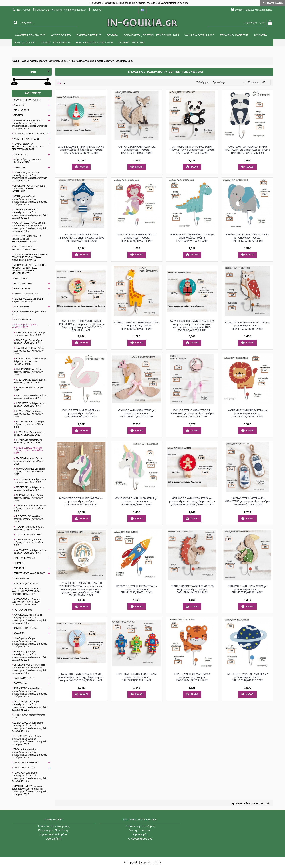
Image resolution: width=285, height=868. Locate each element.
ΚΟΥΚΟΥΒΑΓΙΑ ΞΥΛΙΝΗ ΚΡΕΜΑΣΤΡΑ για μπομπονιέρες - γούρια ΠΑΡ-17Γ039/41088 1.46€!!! (247, 326)
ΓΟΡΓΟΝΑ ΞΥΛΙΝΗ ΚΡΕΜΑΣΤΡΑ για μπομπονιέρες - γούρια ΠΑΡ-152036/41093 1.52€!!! (137, 238)
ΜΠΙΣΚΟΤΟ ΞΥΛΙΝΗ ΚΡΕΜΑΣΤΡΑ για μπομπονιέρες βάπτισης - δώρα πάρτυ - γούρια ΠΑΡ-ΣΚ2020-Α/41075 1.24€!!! (192, 501)
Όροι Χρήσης (54, 839)
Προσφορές (140, 834)
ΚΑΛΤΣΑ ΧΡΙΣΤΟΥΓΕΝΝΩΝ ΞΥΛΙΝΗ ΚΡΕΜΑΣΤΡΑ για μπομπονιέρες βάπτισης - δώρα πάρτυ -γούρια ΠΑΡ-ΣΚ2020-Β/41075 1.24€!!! (81, 326)
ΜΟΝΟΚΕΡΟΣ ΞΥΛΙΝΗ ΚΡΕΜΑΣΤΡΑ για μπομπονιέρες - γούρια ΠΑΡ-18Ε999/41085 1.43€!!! (137, 501)
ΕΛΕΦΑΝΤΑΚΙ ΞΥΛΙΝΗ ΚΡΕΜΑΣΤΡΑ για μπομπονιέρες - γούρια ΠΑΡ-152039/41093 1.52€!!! (248, 238)
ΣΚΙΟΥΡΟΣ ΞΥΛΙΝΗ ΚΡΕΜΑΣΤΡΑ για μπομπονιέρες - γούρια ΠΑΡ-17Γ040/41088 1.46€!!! (247, 589)
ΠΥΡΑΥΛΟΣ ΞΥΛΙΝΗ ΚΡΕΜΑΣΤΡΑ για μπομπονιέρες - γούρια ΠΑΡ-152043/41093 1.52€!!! (137, 589)
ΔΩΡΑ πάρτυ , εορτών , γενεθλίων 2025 (44, 61)
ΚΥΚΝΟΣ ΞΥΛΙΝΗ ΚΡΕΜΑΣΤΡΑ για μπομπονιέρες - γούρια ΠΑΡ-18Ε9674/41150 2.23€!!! (137, 413)
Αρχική (16, 61)
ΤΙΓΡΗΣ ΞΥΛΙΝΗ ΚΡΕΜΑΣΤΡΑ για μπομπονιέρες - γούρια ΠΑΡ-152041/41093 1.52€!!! (192, 677)
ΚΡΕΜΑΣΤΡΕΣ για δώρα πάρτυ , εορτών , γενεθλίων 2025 (101, 61)
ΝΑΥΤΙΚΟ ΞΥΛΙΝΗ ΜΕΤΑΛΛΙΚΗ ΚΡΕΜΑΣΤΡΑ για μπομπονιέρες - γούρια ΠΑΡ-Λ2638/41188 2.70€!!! (248, 501)
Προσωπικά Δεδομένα (54, 834)
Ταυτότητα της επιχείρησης (54, 826)
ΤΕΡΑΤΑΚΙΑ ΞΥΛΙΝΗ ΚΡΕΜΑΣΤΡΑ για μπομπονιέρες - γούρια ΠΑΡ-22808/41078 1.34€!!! (137, 677)
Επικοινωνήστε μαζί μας (140, 826)
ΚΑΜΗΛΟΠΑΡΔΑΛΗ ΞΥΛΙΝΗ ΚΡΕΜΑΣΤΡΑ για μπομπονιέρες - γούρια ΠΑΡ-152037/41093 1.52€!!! (137, 326)
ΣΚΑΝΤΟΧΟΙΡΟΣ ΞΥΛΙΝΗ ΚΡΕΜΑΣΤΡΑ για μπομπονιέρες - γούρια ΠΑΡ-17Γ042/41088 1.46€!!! (192, 589)
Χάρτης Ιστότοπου (140, 830)
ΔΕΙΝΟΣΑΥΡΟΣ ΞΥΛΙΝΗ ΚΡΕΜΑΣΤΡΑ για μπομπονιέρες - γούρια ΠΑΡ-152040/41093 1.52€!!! (192, 238)
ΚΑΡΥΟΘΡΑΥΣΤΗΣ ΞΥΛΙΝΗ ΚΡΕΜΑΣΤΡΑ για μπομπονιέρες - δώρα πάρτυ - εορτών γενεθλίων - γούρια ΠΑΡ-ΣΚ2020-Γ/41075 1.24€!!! (192, 326)
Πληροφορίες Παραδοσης (54, 830)
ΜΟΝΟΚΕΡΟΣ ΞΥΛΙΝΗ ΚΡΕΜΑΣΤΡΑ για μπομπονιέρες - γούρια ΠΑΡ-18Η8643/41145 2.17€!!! (81, 501)
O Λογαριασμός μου (140, 839)
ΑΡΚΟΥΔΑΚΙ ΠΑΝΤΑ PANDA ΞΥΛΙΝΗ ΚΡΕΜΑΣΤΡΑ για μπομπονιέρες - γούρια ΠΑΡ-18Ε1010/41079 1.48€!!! (248, 150)
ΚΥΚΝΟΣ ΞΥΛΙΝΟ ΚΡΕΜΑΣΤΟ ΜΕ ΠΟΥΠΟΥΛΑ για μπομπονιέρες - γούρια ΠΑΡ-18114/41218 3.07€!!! (192, 413)
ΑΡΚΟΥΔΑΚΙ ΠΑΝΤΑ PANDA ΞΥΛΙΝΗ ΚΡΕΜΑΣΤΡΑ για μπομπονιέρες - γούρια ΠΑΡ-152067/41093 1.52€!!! (192, 150)
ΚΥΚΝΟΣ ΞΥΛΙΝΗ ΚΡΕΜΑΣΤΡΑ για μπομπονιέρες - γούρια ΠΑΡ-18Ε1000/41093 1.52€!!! (81, 413)
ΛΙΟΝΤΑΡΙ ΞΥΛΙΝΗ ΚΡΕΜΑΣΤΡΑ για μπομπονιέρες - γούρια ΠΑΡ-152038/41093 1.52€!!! (248, 413)
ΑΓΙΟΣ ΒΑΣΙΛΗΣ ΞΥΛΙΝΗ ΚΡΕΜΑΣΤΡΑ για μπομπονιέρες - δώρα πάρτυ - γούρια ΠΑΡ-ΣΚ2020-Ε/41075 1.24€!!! (81, 150)
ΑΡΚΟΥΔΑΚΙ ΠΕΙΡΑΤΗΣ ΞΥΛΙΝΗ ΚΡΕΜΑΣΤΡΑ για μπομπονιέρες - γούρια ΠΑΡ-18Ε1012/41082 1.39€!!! (81, 238)
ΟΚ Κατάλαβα (273, 3)
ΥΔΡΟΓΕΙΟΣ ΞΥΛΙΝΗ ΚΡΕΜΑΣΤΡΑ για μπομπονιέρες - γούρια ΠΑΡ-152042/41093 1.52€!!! (248, 677)
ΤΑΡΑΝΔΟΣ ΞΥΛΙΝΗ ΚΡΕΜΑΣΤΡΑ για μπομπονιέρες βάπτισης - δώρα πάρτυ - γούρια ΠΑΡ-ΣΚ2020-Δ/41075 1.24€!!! (81, 677)
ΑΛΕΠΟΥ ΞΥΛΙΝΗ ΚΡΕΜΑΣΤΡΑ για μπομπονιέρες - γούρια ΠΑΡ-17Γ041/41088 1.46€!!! (137, 150)
